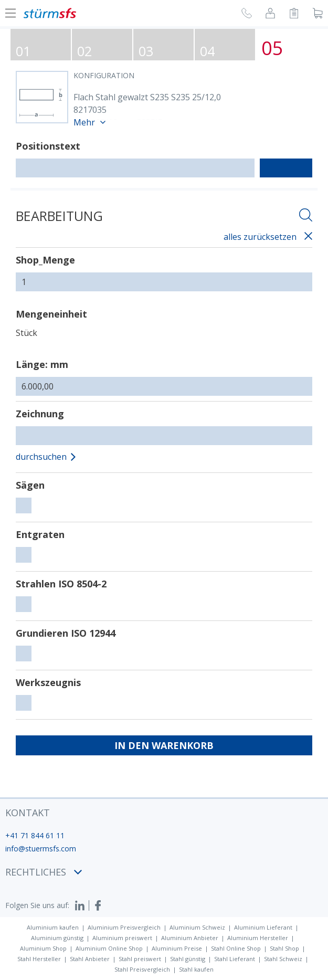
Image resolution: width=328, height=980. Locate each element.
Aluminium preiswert (122, 938)
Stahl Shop (284, 948)
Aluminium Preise (177, 948)
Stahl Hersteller (39, 959)
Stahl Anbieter (90, 959)
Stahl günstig (188, 959)
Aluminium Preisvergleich (124, 927)
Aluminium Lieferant (263, 927)
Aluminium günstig (57, 938)
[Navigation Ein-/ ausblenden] (10, 13)
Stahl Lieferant (235, 959)
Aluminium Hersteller (258, 938)
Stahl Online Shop (236, 948)
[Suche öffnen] (306, 217)
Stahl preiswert (140, 959)
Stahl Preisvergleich (142, 969)
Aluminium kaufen (53, 927)
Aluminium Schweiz (197, 927)
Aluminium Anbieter (190, 938)
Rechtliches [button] (44, 872)
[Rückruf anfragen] (247, 15)
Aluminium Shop (43, 948)
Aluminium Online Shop (109, 948)
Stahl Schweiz (283, 959)
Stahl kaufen (196, 969)
